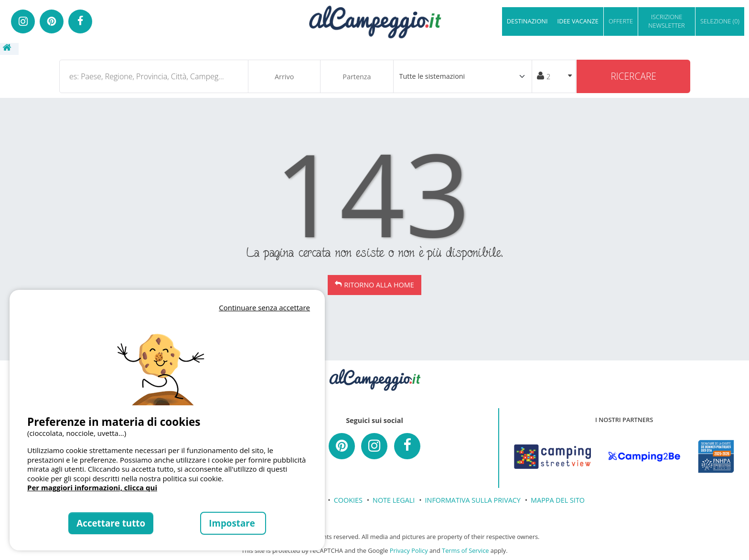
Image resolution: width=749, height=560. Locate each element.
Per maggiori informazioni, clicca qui (92, 487)
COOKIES (348, 500)
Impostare (233, 523)
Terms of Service (465, 550)
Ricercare (633, 76)
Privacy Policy (409, 550)
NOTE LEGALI (394, 500)
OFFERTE (621, 21)
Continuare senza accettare (264, 307)
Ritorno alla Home (379, 285)
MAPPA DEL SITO (558, 500)
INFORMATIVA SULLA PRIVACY (473, 500)
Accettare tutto (111, 523)
